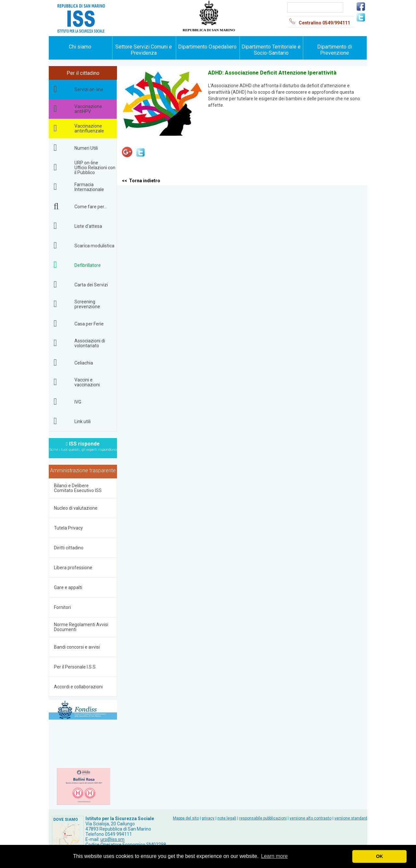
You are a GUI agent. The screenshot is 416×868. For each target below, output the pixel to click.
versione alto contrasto (311, 818)
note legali (227, 818)
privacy (208, 818)
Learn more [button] (274, 856)
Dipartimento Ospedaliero (207, 47)
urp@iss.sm (112, 839)
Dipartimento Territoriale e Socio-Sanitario (271, 50)
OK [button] (380, 856)
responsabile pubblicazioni (263, 818)
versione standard (351, 818)
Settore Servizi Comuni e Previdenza (144, 50)
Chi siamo (80, 47)
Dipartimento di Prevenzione (335, 50)
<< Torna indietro (141, 181)
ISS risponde (83, 445)
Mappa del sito (186, 818)
